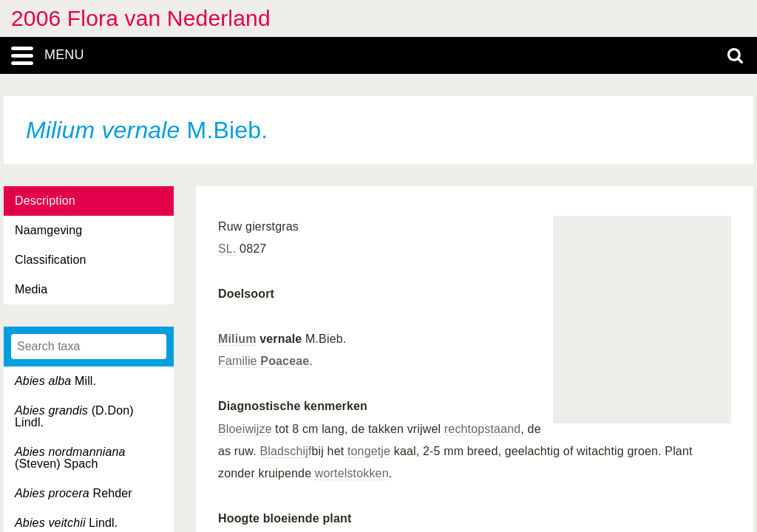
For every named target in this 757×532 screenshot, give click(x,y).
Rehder (74, 493)
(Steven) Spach (70, 458)
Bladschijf (285, 451)
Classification (51, 260)
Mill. (55, 381)
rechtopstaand (483, 429)
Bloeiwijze (245, 429)
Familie (264, 361)
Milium (237, 339)
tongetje (369, 451)
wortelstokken (352, 473)
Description (45, 201)
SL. (227, 249)
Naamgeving (48, 230)
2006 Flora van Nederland (141, 18)
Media (31, 289)
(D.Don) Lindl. (74, 416)
